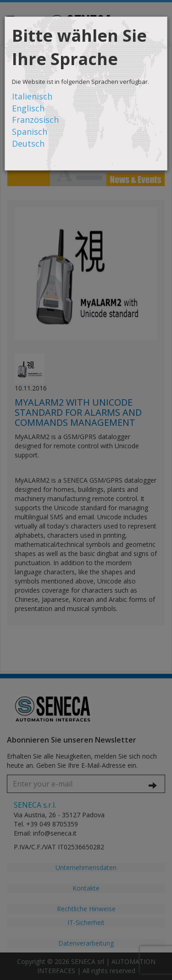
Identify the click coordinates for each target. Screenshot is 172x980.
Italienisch (32, 96)
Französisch (35, 120)
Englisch (28, 108)
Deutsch (28, 143)
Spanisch (30, 132)
